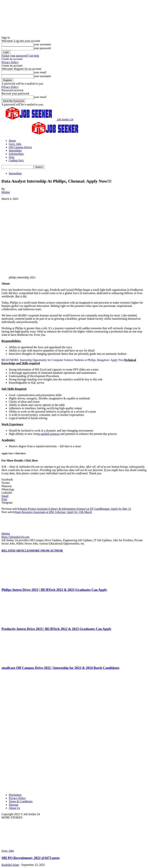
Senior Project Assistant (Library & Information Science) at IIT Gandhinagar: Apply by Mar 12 (75, 509)
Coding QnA (16, 160)
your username (42, 44)
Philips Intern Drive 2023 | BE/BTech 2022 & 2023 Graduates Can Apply (54, 590)
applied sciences (50, 434)
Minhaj (6, 192)
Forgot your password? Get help (20, 56)
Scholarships (16, 154)
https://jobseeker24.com (15, 537)
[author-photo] (10, 530)
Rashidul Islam (10, 865)
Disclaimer (15, 795)
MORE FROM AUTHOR (47, 551)
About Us (14, 808)
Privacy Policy (10, 62)
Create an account (12, 59)
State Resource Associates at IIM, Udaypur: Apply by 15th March (53, 512)
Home (12, 141)
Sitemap (13, 805)
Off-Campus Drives (20, 147)
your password (42, 48)
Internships (15, 151)
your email (40, 72)
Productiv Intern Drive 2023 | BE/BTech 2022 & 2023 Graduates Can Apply (56, 629)
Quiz (12, 157)
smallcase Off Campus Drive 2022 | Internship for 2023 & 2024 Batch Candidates (60, 668)
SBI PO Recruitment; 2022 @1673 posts (31, 858)
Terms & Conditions (21, 801)
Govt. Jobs (15, 144)
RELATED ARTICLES (16, 551)
